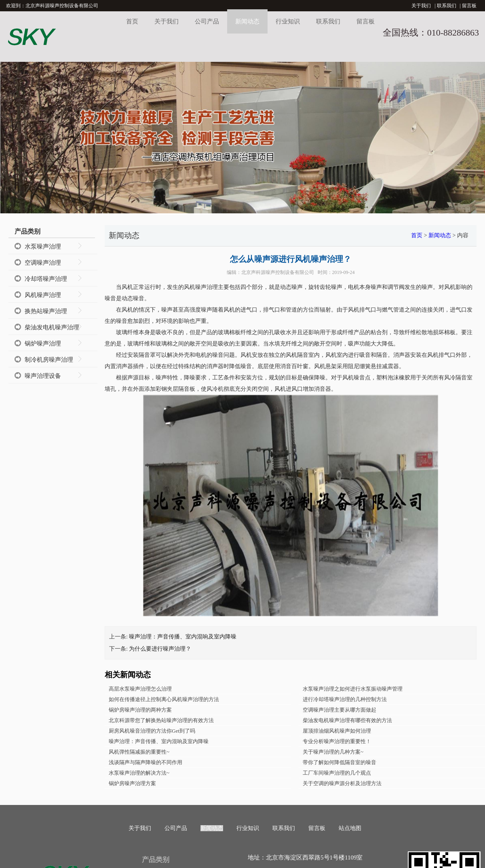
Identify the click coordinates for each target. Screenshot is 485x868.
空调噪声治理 (43, 263)
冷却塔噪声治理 (46, 279)
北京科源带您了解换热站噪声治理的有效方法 (161, 720)
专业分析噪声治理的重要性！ (337, 741)
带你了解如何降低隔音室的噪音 (339, 762)
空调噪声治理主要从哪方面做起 (339, 710)
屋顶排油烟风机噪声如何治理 (337, 731)
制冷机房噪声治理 (49, 360)
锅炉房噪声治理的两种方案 (140, 710)
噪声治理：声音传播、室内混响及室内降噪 (183, 637)
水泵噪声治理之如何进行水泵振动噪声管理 (353, 689)
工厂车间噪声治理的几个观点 (337, 773)
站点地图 (350, 828)
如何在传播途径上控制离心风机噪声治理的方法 (164, 699)
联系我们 (447, 6)
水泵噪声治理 (43, 246)
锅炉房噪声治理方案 (132, 783)
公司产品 (207, 21)
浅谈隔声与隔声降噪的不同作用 (145, 762)
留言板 (469, 6)
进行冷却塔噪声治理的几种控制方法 (345, 699)
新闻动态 (247, 21)
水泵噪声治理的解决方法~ (139, 773)
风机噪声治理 (43, 295)
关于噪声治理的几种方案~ (333, 752)
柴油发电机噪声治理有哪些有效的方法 (347, 720)
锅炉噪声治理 (43, 343)
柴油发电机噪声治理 (52, 327)
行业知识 (288, 21)
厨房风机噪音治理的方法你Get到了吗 (152, 731)
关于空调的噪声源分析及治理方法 (342, 783)
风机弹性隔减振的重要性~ (139, 752)
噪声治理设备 (43, 376)
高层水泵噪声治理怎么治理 (140, 689)
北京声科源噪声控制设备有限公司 (278, 272)
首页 (132, 21)
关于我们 (421, 6)
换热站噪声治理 (46, 311)
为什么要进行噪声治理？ (160, 649)
